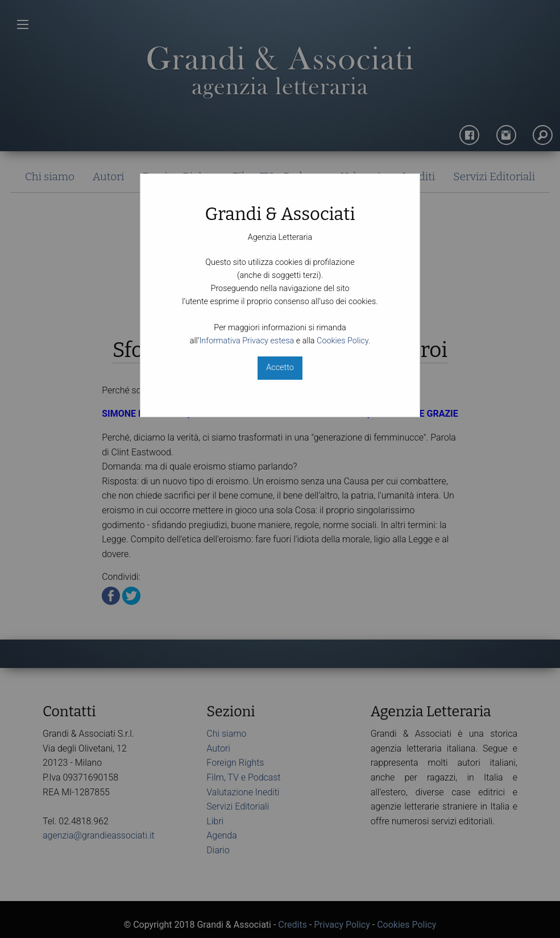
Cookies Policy (343, 341)
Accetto (280, 368)
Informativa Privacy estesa (246, 341)
